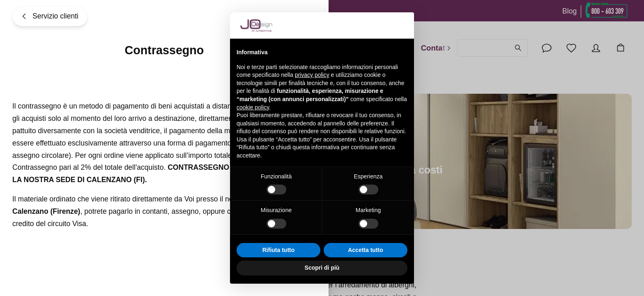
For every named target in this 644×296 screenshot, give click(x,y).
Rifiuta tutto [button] (279, 250)
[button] (403, 25)
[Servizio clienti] (50, 16)
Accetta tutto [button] (366, 250)
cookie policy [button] (253, 107)
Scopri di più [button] (322, 268)
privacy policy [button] (312, 75)
